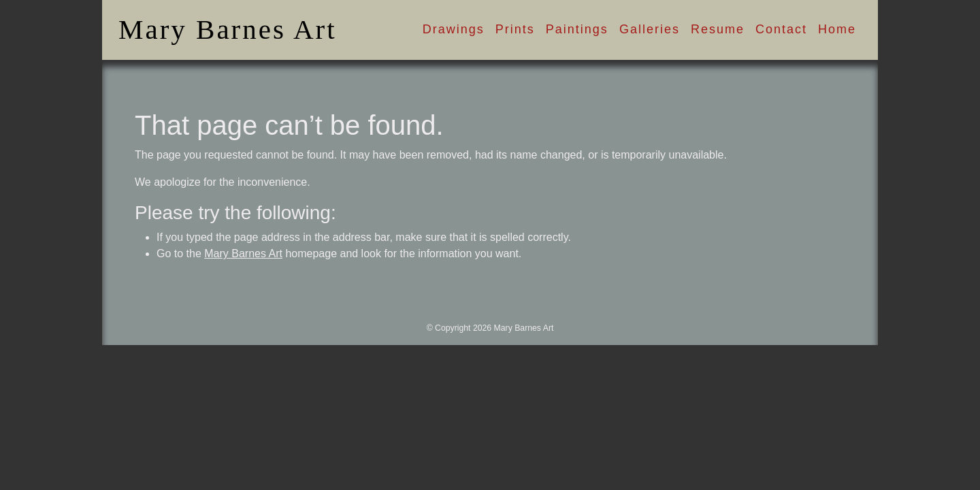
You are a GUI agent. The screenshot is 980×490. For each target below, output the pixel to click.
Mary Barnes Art (228, 29)
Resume (718, 29)
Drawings (454, 29)
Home (837, 29)
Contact (781, 29)
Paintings (577, 29)
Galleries (650, 29)
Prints (515, 29)
